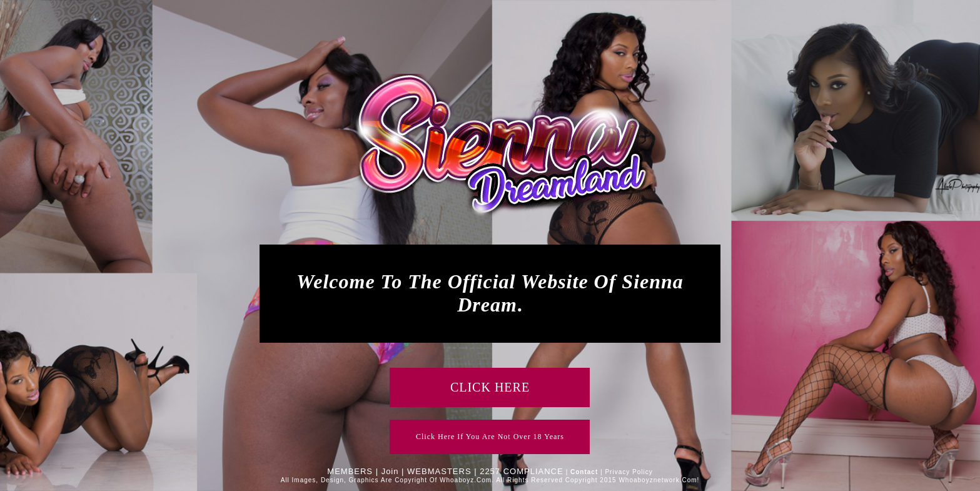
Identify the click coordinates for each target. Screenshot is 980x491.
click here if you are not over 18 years (490, 437)
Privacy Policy (629, 472)
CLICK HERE (490, 387)
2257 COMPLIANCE (522, 471)
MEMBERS (350, 471)
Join (390, 471)
